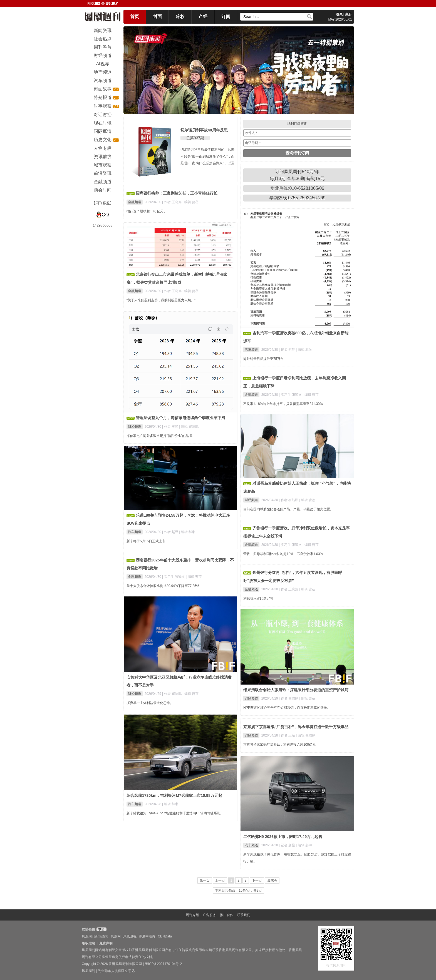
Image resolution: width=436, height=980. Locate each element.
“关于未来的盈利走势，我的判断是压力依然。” (161, 300)
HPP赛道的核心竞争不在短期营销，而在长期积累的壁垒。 (287, 708)
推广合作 (227, 915)
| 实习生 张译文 (291, 395)
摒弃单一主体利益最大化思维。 (150, 703)
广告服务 (209, 915)
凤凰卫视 (130, 936)
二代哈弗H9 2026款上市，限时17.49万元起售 (283, 837)
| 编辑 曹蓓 (190, 202)
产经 (203, 17)
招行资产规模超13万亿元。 (147, 211)
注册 (348, 14)
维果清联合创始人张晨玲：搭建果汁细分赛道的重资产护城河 (296, 690)
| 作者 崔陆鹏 (289, 500)
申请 (101, 929)
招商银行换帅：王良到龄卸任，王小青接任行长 (177, 193)
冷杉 (180, 17)
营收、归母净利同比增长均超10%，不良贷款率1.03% (283, 554)
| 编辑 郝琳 (304, 350)
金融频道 (135, 202)
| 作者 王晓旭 (172, 202)
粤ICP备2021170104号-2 (163, 964)
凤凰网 (116, 936)
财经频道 (135, 427)
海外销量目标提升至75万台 (263, 359)
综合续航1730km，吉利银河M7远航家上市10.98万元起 (174, 795)
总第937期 (195, 138)
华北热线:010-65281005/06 (297, 188)
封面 (157, 17)
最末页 (272, 880)
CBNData (165, 936)
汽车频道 (251, 350)
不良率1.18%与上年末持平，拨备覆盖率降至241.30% (283, 404)
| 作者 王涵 (171, 427)
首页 (135, 17)
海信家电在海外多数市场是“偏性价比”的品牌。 (161, 436)
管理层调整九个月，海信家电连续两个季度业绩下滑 (180, 418)
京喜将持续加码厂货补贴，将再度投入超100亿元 (279, 745)
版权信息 (88, 943)
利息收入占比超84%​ (258, 598)
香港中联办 (147, 936)
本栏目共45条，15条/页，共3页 (238, 891)
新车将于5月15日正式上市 (146, 541)
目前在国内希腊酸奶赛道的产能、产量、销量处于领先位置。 (288, 509)
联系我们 (244, 915)
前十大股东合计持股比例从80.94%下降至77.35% (163, 586)
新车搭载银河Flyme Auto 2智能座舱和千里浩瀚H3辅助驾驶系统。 (175, 813)
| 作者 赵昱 (171, 532)
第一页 (205, 880)
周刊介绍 (192, 915)
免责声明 (106, 943)
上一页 (220, 880)
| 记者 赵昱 (287, 350)
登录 (340, 14)
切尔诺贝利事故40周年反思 (204, 130)
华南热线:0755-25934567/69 (297, 198)
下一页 (257, 880)
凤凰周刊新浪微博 (95, 936)
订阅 (226, 17)
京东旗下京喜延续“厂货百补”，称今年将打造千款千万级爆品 (296, 727)
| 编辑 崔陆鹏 (189, 427)
